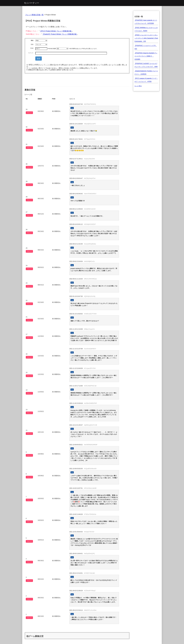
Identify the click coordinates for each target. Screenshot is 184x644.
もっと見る (138, 86)
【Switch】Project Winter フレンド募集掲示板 (60, 34)
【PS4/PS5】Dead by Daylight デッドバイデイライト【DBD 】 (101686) (146, 56)
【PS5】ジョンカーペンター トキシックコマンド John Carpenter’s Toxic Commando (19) (146, 38)
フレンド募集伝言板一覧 (34, 15)
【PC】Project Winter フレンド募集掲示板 (56, 31)
